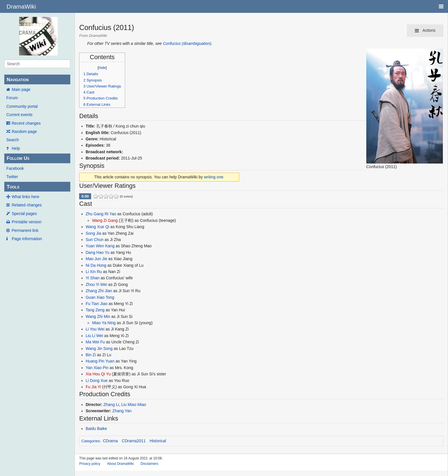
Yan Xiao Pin (97, 368)
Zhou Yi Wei (96, 284)
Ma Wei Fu (95, 342)
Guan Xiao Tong (100, 297)
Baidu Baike (96, 429)
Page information (27, 239)
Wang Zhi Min (98, 316)
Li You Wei (95, 329)
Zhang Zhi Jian (99, 291)
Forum (12, 98)
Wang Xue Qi (98, 227)
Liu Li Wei (94, 336)
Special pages (24, 214)
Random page (24, 132)
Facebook (15, 168)
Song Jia (93, 233)
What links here (25, 197)
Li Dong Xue (97, 381)
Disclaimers (149, 464)
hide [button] (102, 68)
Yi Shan (93, 278)
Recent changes (26, 123)
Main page (21, 89)
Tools (13, 187)
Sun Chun (95, 240)
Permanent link (25, 230)
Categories (91, 441)
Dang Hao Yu (98, 252)
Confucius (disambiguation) (187, 43)
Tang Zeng (95, 310)
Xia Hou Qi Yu (98, 374)
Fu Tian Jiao (97, 304)
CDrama (110, 441)
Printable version (27, 222)
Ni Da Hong (96, 265)
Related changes (27, 205)
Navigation (18, 80)
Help (16, 148)
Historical (158, 441)
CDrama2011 (134, 441)
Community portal (22, 106)
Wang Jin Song (99, 348)
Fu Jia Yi (93, 387)
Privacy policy (90, 464)
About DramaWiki (120, 464)
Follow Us (18, 158)
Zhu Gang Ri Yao (101, 214)
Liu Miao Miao (134, 405)
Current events (19, 115)
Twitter (12, 177)
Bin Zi (91, 355)
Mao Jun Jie (96, 259)
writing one (214, 177)
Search (13, 140)
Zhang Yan (122, 411)
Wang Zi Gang (105, 220)
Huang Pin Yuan (100, 361)
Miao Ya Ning (104, 323)
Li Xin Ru (94, 272)
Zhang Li (111, 405)
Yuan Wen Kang (100, 246)
